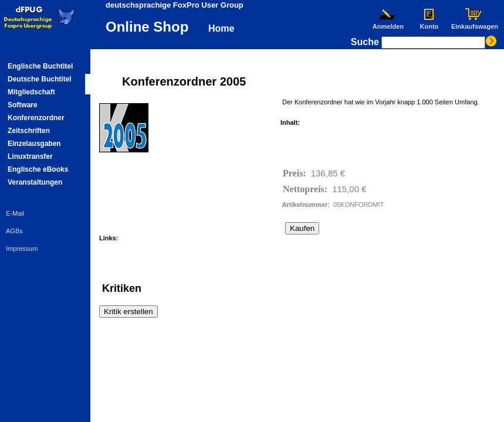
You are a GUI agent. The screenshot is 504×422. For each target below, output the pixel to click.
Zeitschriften (29, 131)
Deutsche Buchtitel (40, 79)
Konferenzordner (36, 118)
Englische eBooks (38, 169)
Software (23, 105)
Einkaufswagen (475, 23)
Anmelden (388, 23)
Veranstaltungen (35, 182)
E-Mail (15, 213)
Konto (429, 23)
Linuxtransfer (30, 156)
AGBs (14, 231)
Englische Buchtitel (40, 66)
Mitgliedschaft (31, 92)
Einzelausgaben (34, 144)
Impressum (22, 249)
